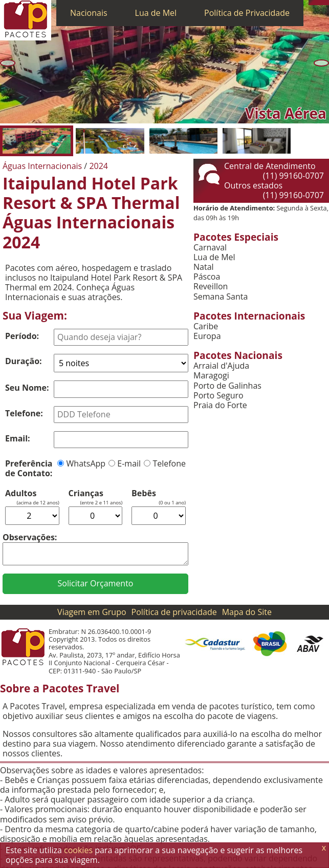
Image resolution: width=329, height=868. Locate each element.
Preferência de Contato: (29, 468)
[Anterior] (8, 63)
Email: (18, 438)
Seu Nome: (27, 388)
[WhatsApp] (316, 3)
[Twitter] (321, 3)
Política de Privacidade (247, 13)
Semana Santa (221, 297)
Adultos (21, 493)
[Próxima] (321, 63)
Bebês (144, 493)
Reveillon (211, 287)
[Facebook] (326, 3)
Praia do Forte (220, 405)
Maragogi (211, 376)
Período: (22, 336)
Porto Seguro (218, 396)
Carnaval (210, 248)
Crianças (86, 493)
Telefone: (24, 413)
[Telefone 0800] (311, 3)
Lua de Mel (156, 13)
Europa (207, 336)
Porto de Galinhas (227, 386)
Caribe (206, 326)
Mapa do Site (247, 612)
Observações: (30, 537)
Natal (204, 267)
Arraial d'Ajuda (221, 366)
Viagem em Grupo (92, 612)
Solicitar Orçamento (96, 583)
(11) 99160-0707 (293, 176)
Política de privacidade (174, 612)
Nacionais (89, 13)
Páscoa (207, 277)
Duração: (24, 361)
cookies (78, 850)
